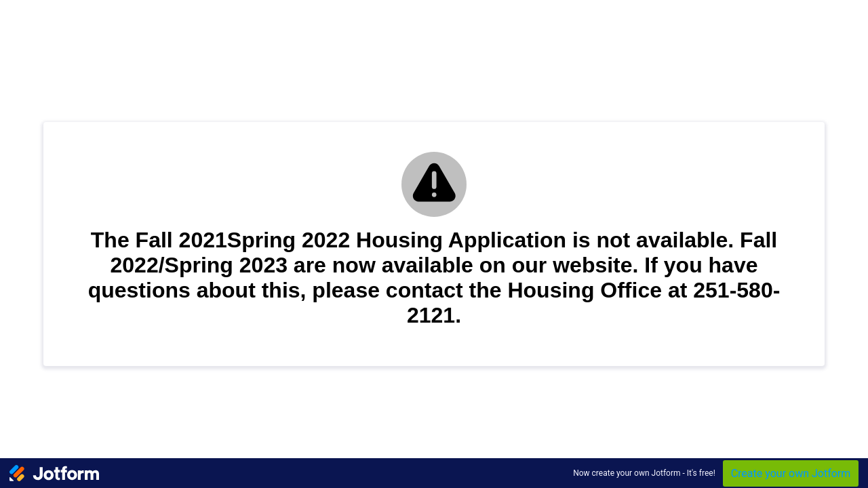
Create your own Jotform (791, 473)
